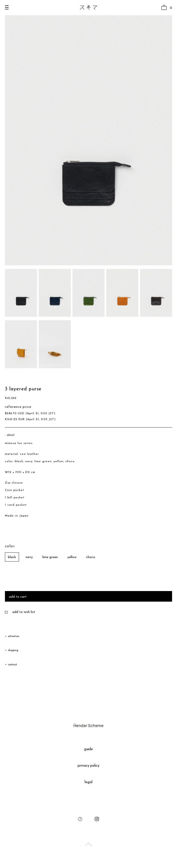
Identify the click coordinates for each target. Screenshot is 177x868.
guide (89, 749)
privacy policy (89, 766)
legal (88, 782)
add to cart (18, 597)
